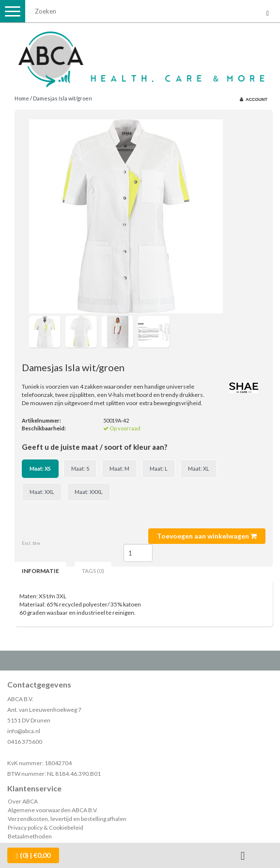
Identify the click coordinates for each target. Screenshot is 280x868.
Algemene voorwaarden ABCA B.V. (53, 810)
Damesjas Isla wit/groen (62, 98)
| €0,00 (33, 855)
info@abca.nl (24, 731)
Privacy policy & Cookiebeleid (46, 827)
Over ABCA (23, 801)
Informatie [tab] (40, 571)
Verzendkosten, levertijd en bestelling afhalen (67, 819)
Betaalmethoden (30, 836)
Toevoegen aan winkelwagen (207, 536)
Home (22, 98)
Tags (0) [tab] (93, 571)
